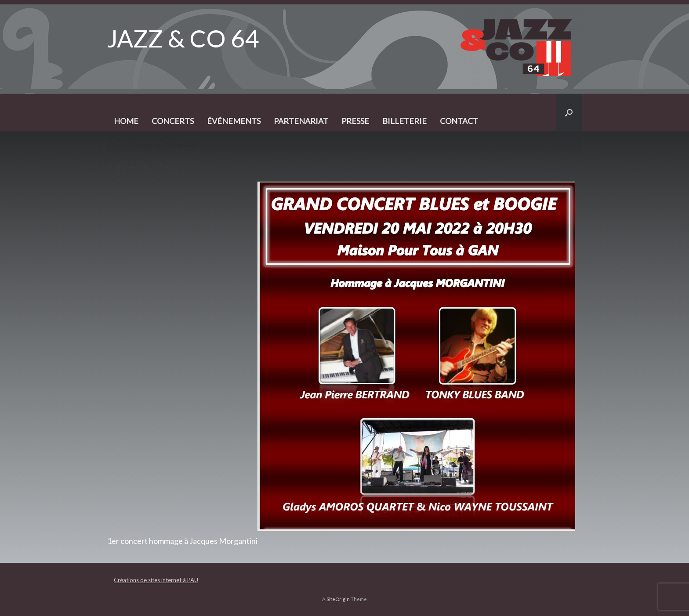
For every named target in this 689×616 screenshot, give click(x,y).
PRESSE (355, 121)
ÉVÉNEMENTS (234, 121)
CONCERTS (173, 121)
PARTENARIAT (301, 121)
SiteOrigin (338, 599)
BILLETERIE (404, 121)
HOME (126, 121)
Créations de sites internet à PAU (156, 580)
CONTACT (459, 121)
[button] (569, 113)
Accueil (121, 145)
